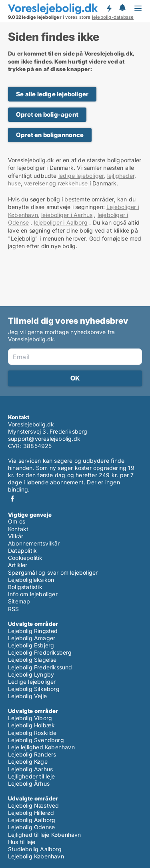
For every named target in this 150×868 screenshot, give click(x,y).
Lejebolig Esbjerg (31, 645)
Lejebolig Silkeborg (34, 689)
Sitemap (19, 601)
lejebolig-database (113, 17)
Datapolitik (22, 550)
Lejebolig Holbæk (31, 725)
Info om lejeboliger (33, 594)
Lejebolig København (36, 856)
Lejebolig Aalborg (32, 820)
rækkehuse (73, 183)
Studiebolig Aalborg (35, 849)
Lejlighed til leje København (45, 835)
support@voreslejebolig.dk (44, 439)
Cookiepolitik (25, 558)
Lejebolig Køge (28, 761)
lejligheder (121, 176)
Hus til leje (22, 842)
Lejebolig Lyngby (31, 674)
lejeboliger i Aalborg (61, 222)
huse (14, 183)
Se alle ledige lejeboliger (52, 94)
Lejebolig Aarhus (30, 769)
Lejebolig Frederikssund (40, 667)
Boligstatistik (25, 587)
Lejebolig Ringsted (33, 631)
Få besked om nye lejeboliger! (109, 8)
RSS (14, 609)
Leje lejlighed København (41, 747)
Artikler (18, 565)
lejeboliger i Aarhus (67, 215)
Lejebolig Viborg (30, 718)
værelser (36, 183)
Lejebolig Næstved (33, 805)
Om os (17, 521)
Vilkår (16, 536)
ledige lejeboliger (81, 176)
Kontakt (18, 529)
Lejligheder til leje (31, 776)
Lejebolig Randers (32, 754)
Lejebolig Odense (31, 827)
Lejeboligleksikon (31, 580)
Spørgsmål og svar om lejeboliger (53, 572)
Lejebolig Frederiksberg (40, 652)
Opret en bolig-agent (47, 114)
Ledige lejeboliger (32, 682)
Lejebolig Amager (32, 638)
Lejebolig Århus (29, 783)
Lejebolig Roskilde (32, 733)
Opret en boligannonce (50, 135)
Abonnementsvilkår (34, 543)
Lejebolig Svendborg (36, 740)
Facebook (12, 499)
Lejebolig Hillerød (31, 813)
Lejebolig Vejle (27, 696)
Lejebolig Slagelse (32, 660)
